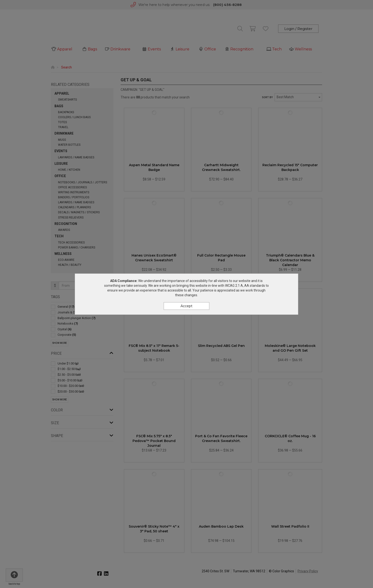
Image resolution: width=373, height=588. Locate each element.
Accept (186, 306)
